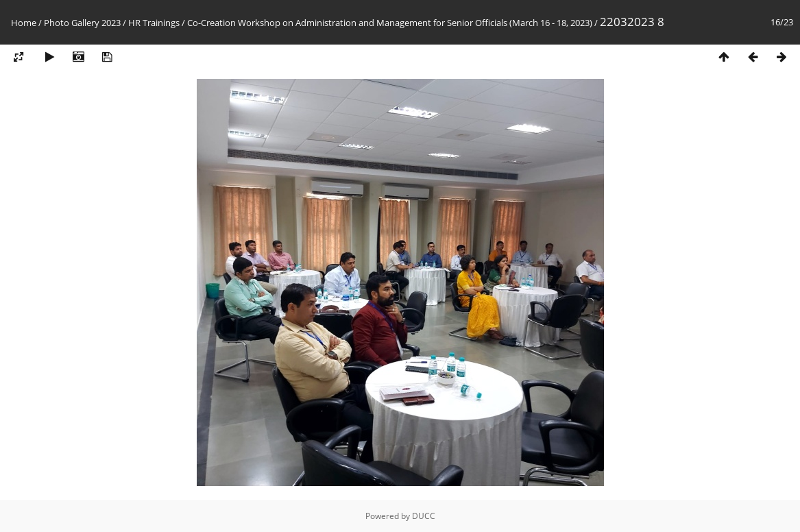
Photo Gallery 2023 (82, 23)
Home (24, 23)
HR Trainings (154, 23)
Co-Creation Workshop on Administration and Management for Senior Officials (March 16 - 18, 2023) (390, 23)
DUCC (424, 516)
